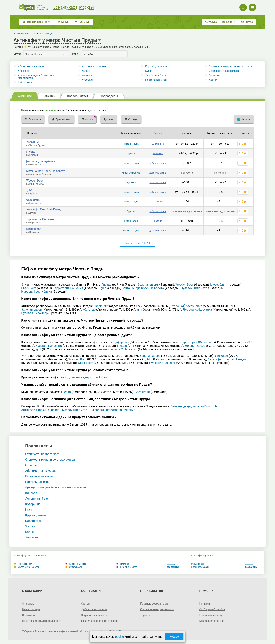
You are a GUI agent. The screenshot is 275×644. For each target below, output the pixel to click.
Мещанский (198, 564)
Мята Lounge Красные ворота (46, 171)
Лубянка (131, 182)
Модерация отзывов (212, 621)
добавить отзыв (158, 163)
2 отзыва (158, 202)
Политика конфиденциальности (42, 621)
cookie (119, 637)
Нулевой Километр (194, 288)
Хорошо (174, 637)
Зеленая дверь (148, 285)
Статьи (86, 604)
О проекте (28, 604)
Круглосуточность (156, 66)
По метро (31, 34)
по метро (247, 22)
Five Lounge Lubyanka (197, 310)
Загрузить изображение (96, 615)
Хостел (213, 80)
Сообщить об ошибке (212, 609)
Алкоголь (24, 71)
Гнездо (31, 152)
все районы (251, 566)
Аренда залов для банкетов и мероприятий (36, 77)
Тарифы (145, 615)
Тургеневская (23, 564)
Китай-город (131, 221)
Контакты (205, 604)
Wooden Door (35, 181)
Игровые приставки (94, 66)
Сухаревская (74, 567)
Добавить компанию (94, 609)
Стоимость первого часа (224, 71)
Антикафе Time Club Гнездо (44, 210)
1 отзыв (158, 221)
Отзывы (82, 22)
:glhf (29, 190)
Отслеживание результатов (157, 609)
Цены (63, 22)
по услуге (211, 22)
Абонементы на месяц (32, 66)
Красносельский (200, 567)
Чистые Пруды (131, 144)
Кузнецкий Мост (127, 567)
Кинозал (87, 75)
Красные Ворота (131, 173)
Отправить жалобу (211, 615)
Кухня (149, 71)
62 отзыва (158, 154)
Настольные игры (156, 80)
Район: (76, 54)
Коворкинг (88, 80)
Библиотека (25, 82)
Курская (131, 153)
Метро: (18, 54)
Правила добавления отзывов (100, 621)
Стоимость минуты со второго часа (231, 66)
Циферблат (34, 229)
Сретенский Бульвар (27, 567)
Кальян (86, 71)
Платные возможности (154, 604)
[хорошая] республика (41, 161)
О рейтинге (29, 615)
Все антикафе (36, 22)
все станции (173, 566)
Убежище (32, 142)
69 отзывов (158, 144)
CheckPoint (33, 200)
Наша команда (31, 609)
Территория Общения (40, 219)
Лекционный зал (156, 75)
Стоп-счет (215, 75)
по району (229, 22)
